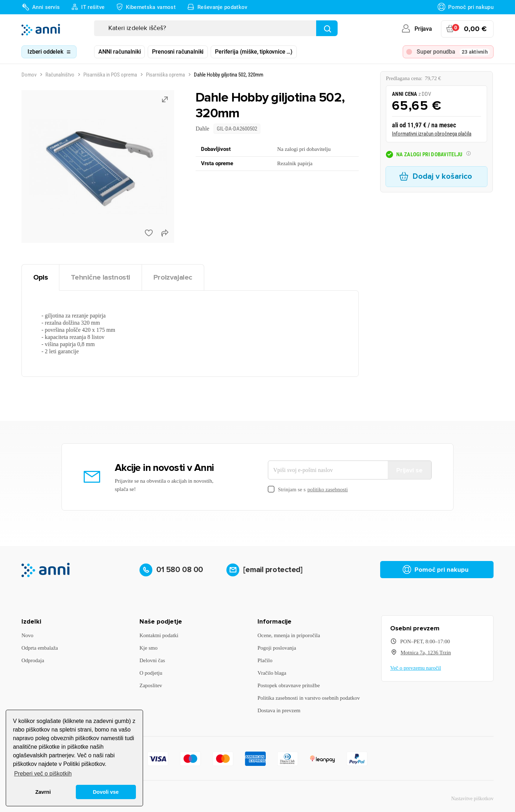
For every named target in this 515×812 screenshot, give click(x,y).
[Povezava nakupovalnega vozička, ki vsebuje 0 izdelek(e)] (467, 29)
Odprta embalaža (40, 648)
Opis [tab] (40, 277)
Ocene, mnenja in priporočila (289, 635)
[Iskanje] (216, 28)
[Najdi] (327, 28)
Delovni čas (152, 660)
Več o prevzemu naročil (416, 668)
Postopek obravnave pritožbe (289, 685)
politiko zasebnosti (328, 489)
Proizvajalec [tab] (173, 277)
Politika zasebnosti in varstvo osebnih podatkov (309, 698)
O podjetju (151, 673)
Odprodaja (33, 660)
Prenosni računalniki (178, 52)
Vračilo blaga (272, 673)
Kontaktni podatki (159, 635)
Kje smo (148, 648)
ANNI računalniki (119, 52)
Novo (27, 635)
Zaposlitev (151, 685)
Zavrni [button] (43, 792)
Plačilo (265, 660)
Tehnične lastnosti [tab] (100, 277)
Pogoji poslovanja (277, 648)
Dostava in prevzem (279, 710)
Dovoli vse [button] (106, 792)
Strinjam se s (308, 490)
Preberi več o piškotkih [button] (43, 774)
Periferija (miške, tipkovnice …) (254, 52)
